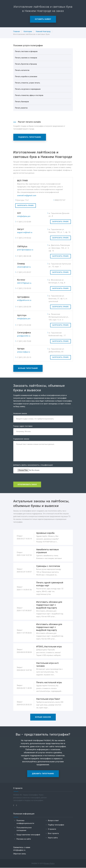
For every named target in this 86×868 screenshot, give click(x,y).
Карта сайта (53, 838)
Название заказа (20, 413)
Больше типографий (28, 368)
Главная (17, 31)
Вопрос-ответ (54, 821)
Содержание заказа (21, 439)
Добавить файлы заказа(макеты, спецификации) (33, 465)
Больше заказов (43, 717)
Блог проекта (53, 834)
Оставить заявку (43, 19)
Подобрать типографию (30, 137)
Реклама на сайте (24, 839)
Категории (28, 31)
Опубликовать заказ (27, 485)
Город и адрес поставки (23, 426)
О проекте (52, 829)
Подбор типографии (56, 825)
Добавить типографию (43, 774)
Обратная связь (20, 854)
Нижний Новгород (43, 31)
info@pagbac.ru (19, 850)
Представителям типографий (28, 835)
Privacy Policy (49, 864)
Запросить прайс (26, 205)
